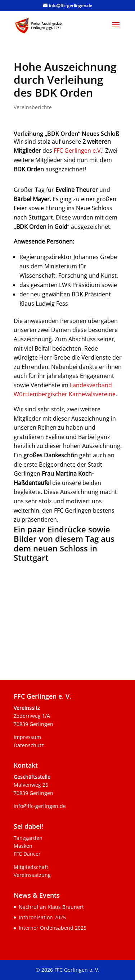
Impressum (27, 737)
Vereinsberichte (33, 107)
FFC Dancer (27, 854)
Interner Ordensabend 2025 (53, 928)
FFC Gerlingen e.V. (78, 151)
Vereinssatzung (32, 875)
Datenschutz (29, 745)
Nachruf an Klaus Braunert (51, 907)
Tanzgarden (28, 838)
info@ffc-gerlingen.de (40, 806)
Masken (23, 846)
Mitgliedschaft (31, 867)
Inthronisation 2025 (42, 917)
